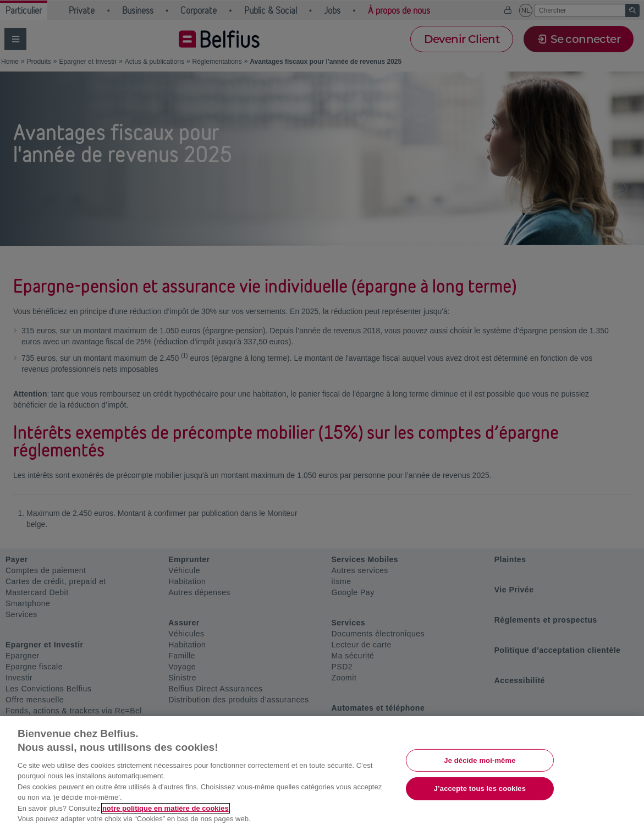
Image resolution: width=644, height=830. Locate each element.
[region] (322, 773)
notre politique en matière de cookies (166, 808)
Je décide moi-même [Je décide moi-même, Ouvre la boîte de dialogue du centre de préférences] (480, 760)
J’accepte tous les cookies (480, 788)
